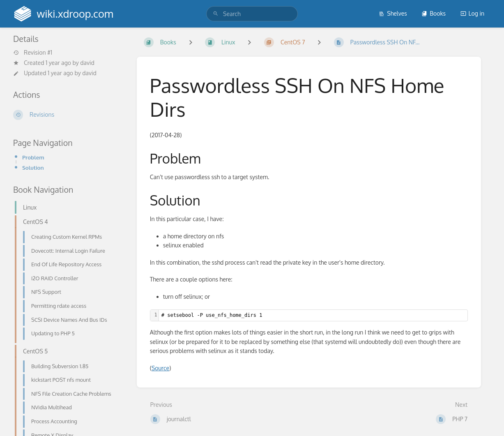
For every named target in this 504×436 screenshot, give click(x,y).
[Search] (216, 14)
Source (160, 368)
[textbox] (313, 315)
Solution (33, 167)
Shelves (393, 13)
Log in (472, 13)
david (87, 63)
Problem (33, 157)
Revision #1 (33, 53)
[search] (252, 14)
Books (434, 13)
